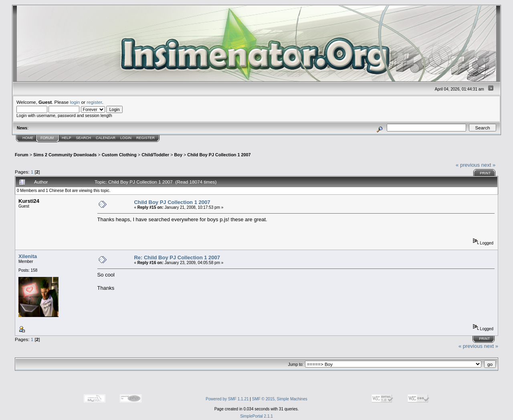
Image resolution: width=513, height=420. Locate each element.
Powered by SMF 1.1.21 (227, 399)
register (94, 102)
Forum (47, 138)
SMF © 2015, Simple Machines (280, 399)
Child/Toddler (155, 155)
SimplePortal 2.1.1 (256, 416)
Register (145, 138)
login (75, 102)
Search (84, 138)
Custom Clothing (119, 155)
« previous (468, 165)
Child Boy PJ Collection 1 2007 (219, 155)
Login (126, 138)
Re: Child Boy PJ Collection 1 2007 (177, 257)
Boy (178, 155)
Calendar (106, 138)
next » (488, 165)
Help (67, 138)
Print (485, 173)
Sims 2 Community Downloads (65, 155)
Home (28, 138)
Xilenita (28, 256)
